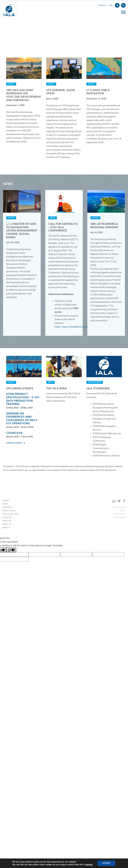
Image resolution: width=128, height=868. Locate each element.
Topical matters (11, 514)
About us (7, 524)
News (5, 504)
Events (6, 501)
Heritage (7, 521)
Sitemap (123, 511)
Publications (9, 511)
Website (6, 528)
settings (89, 865)
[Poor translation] (11, 550)
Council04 (14, 433)
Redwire (123, 517)
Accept (106, 863)
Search (124, 5)
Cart (111, 6)
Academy (7, 518)
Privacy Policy (120, 514)
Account (118, 5)
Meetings (7, 507)
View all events (14, 443)
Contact (102, 6)
